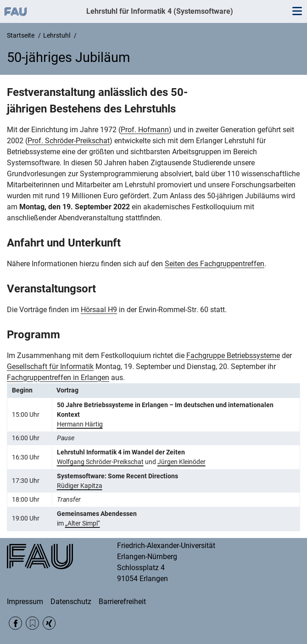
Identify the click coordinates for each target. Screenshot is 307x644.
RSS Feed (32, 623)
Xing (49, 623)
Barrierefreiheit (122, 602)
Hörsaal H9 (99, 310)
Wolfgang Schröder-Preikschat (100, 462)
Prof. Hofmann (145, 130)
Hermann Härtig (80, 424)
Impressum (25, 602)
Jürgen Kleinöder (181, 462)
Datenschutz (71, 602)
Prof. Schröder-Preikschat (69, 141)
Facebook (15, 623)
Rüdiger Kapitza (80, 486)
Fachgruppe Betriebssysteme (233, 356)
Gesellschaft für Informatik (50, 367)
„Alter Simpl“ (83, 523)
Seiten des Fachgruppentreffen (215, 264)
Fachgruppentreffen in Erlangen (58, 378)
